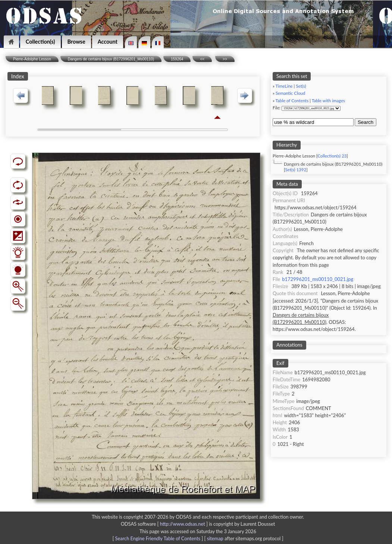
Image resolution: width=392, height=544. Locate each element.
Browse (76, 42)
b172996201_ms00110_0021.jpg (318, 279)
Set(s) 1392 (296, 170)
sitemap (215, 538)
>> (225, 59)
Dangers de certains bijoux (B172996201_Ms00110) (111, 59)
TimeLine (284, 86)
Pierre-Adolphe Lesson (32, 59)
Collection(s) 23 (332, 156)
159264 (177, 59)
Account (108, 42)
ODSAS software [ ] (165, 524)
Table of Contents (292, 101)
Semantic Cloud (290, 93)
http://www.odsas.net (183, 524)
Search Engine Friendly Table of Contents (158, 538)
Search (366, 122)
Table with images (328, 101)
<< (202, 59)
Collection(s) (40, 42)
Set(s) (301, 86)
